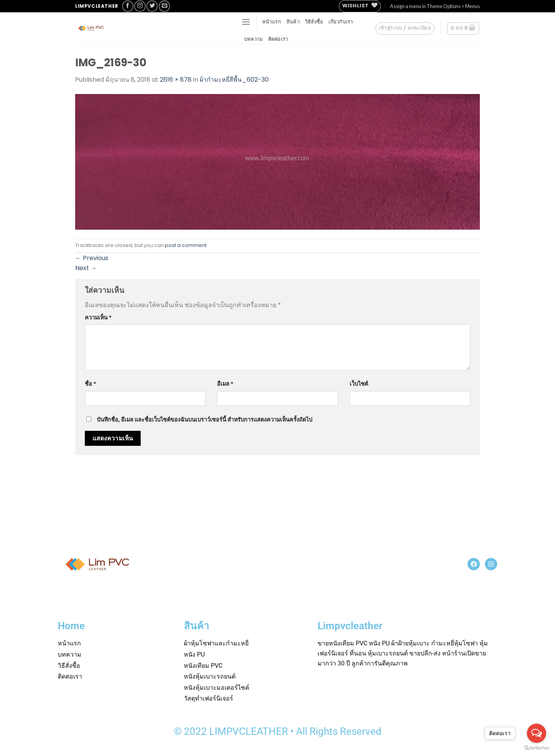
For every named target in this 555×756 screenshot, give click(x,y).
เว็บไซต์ (359, 384)
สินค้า (293, 22)
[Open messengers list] (536, 733)
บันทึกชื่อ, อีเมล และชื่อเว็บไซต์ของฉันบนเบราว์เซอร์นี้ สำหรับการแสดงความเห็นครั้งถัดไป (204, 420)
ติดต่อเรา (278, 39)
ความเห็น (98, 318)
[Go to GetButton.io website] (536, 748)
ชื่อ (91, 384)
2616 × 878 (176, 80)
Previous (92, 258)
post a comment (186, 245)
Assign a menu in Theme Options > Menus (435, 6)
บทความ (253, 39)
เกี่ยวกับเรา (341, 22)
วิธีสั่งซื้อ (314, 22)
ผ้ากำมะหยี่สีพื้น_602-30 (234, 80)
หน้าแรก (272, 22)
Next (86, 268)
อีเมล (225, 384)
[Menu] (246, 22)
